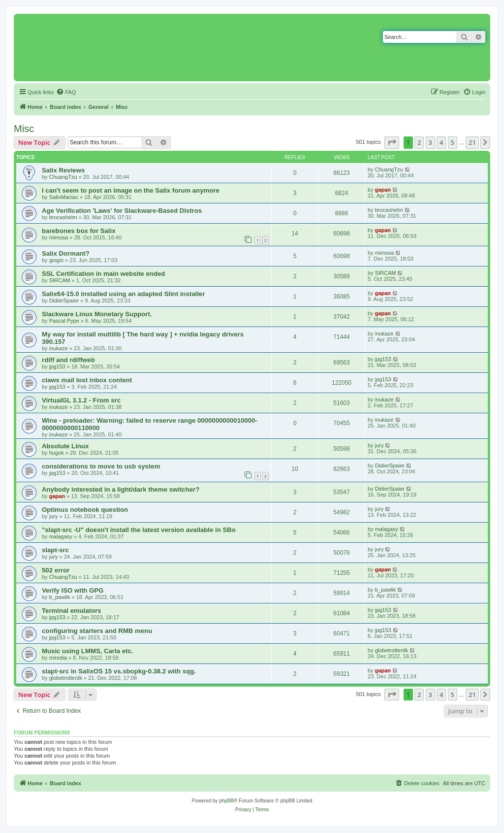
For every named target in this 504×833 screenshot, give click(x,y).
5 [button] (453, 142)
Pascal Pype (64, 321)
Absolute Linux (65, 446)
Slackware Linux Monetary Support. (97, 314)
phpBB (226, 801)
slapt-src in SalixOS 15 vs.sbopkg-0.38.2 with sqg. (119, 671)
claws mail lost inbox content (87, 380)
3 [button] (430, 142)
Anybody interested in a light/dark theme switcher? (121, 489)
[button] (392, 142)
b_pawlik (60, 597)
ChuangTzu (63, 177)
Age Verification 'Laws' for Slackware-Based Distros (122, 211)
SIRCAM (60, 280)
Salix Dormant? (66, 253)
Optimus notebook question (85, 510)
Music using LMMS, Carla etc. (87, 651)
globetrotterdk (392, 650)
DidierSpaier (64, 300)
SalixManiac (64, 197)
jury (379, 445)
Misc (24, 129)
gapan (383, 190)
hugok (57, 453)
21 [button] (472, 142)
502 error (56, 570)
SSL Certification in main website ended (103, 274)
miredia (58, 658)
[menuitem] (66, 92)
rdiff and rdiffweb (68, 360)
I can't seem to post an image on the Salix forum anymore (131, 190)
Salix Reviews (63, 170)
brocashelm (63, 217)
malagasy (61, 536)
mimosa (59, 237)
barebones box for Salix (79, 231)
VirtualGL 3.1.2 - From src (81, 400)
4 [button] (441, 142)
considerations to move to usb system (101, 466)
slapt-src (55, 550)
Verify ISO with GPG (73, 590)
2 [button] (419, 142)
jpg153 (57, 367)
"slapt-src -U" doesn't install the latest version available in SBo (139, 530)
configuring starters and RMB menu (97, 631)
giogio (56, 260)
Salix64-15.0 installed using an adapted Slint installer (123, 294)
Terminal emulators (72, 611)
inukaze (59, 348)
